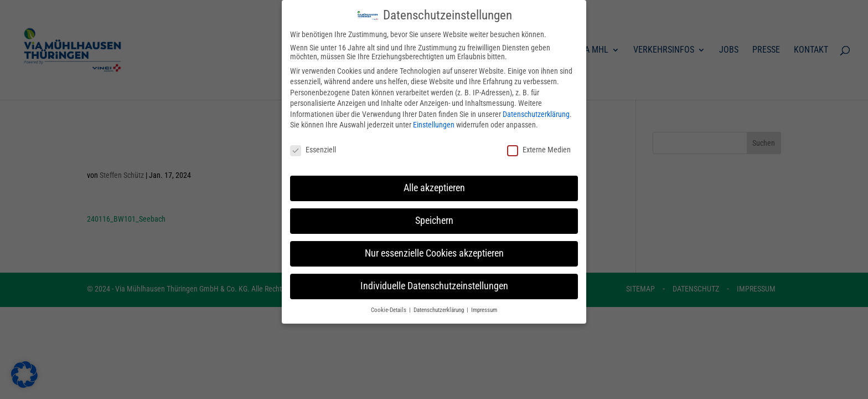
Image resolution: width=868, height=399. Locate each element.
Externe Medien (539, 142)
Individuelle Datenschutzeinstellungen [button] (434, 278)
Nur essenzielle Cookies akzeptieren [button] (434, 245)
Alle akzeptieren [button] (434, 180)
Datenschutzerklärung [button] (440, 302)
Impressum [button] (484, 302)
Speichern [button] (434, 213)
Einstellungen (434, 117)
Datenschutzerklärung (536, 106)
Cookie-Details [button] (389, 302)
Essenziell (313, 142)
